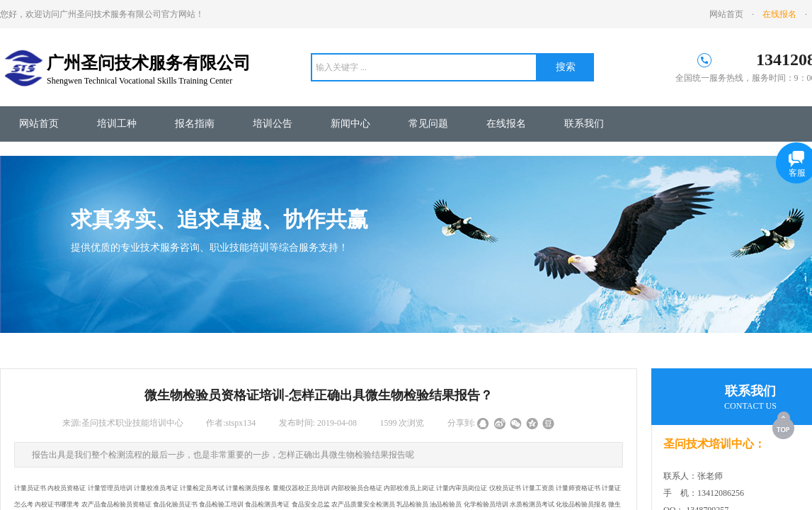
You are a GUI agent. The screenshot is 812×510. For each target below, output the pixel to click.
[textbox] (424, 67)
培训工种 (117, 124)
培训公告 (273, 124)
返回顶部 (784, 425)
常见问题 (428, 124)
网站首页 (39, 124)
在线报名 (506, 124)
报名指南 (195, 124)
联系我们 (584, 124)
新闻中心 (350, 124)
